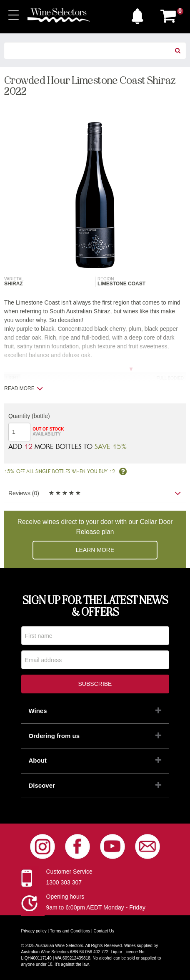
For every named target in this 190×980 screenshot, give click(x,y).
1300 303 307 (64, 882)
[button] (140, 14)
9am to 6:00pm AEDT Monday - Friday (96, 907)
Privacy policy (34, 931)
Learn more (95, 550)
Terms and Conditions (70, 931)
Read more (24, 388)
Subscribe (95, 684)
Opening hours (65, 897)
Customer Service (69, 872)
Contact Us (104, 931)
